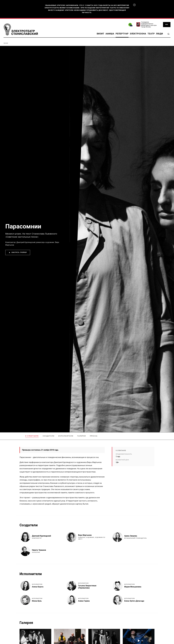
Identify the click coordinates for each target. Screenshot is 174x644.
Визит (100, 34)
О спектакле (32, 436)
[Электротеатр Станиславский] (21, 29)
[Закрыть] (134, 5)
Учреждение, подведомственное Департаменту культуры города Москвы (149, 25)
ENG (167, 25)
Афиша (110, 34)
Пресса (94, 436)
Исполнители (66, 436)
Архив (6, 43)
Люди (159, 34)
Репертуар (122, 34)
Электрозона (138, 34)
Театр (151, 34)
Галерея (82, 436)
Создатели (49, 436)
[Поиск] (168, 34)
